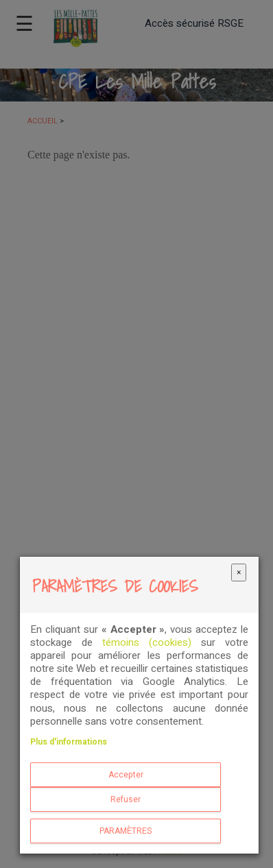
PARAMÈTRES (126, 831)
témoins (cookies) (147, 642)
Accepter (126, 775)
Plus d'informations (69, 742)
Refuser (126, 799)
